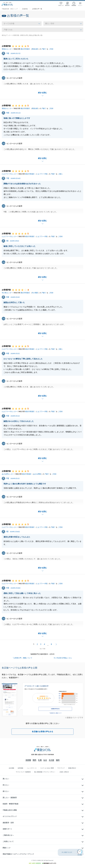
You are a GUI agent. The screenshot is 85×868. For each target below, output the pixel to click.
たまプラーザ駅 (42, 174)
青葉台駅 (35, 49)
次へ (56, 644)
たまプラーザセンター (10, 174)
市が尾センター (7, 293)
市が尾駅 (35, 293)
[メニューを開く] (80, 4)
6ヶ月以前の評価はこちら (63, 658)
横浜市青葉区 (25, 49)
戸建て (44, 49)
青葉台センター (7, 49)
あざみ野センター (8, 474)
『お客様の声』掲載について (22, 658)
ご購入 (60, 174)
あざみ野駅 (37, 474)
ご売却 (51, 49)
